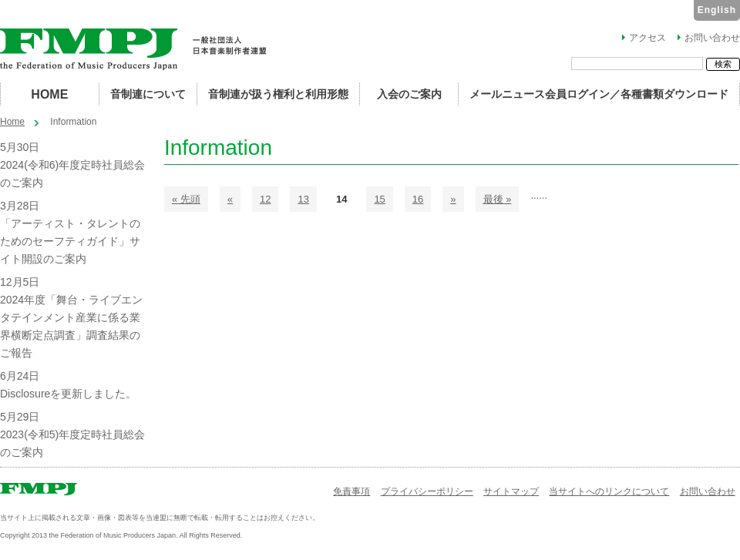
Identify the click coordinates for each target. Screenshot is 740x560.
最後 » (498, 199)
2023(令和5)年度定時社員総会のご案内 (72, 443)
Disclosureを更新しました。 (68, 394)
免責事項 (351, 491)
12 (265, 199)
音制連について (148, 94)
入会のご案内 (409, 94)
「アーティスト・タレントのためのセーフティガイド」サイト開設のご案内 (70, 241)
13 (303, 199)
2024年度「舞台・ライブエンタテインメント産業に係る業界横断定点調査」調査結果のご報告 (71, 326)
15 (379, 199)
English (717, 10)
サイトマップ (511, 491)
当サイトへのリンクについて (609, 491)
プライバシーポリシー (427, 491)
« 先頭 (186, 199)
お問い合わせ (712, 38)
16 (418, 199)
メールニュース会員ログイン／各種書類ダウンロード (599, 94)
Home (12, 122)
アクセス (647, 38)
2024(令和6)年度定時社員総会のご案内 (72, 174)
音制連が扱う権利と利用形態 (278, 94)
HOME (49, 94)
